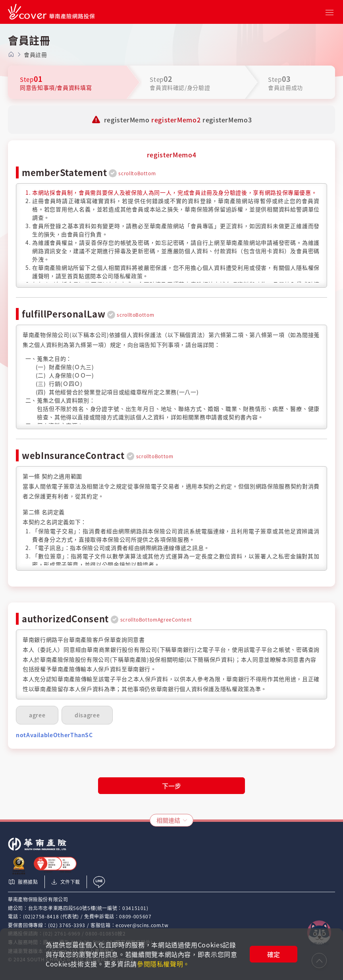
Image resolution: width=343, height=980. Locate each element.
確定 (274, 954)
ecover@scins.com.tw (142, 925)
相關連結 (168, 820)
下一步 (171, 786)
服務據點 (23, 882)
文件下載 (66, 882)
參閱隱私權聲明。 (163, 964)
